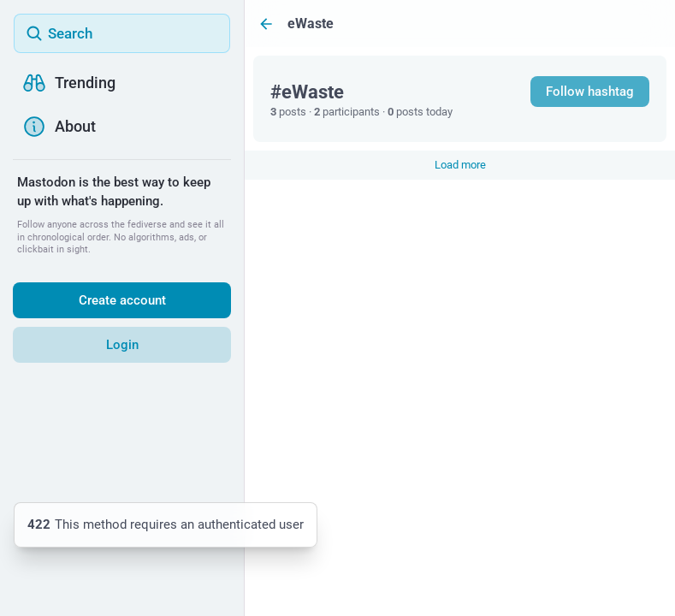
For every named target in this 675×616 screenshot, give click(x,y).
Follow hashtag (590, 92)
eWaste (311, 24)
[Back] (266, 24)
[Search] (122, 33)
